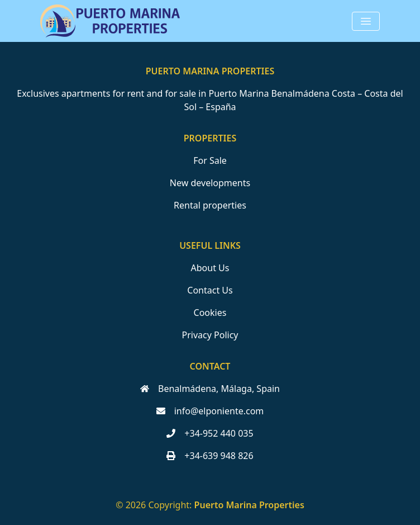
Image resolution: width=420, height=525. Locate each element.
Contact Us (210, 290)
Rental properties (210, 205)
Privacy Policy (210, 335)
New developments (210, 183)
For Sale (210, 160)
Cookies (210, 313)
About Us (210, 268)
